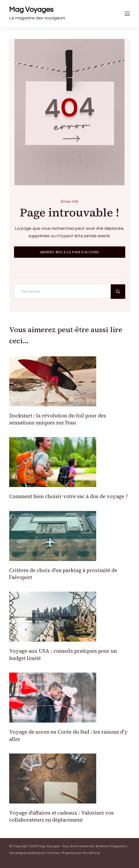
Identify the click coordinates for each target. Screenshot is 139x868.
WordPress (91, 853)
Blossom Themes (46, 853)
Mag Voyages (31, 10)
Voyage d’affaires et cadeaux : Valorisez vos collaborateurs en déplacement (61, 816)
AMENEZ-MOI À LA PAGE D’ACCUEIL (70, 252)
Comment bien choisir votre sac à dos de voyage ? (68, 496)
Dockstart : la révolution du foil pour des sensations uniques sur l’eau (58, 419)
